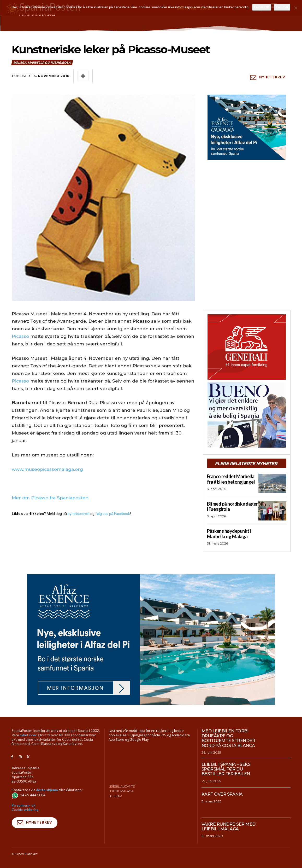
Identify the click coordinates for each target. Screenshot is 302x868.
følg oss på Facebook (113, 514)
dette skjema (47, 790)
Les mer (282, 7)
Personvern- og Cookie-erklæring (25, 808)
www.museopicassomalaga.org (47, 469)
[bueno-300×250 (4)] (247, 415)
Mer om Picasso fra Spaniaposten (50, 498)
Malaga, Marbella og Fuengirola (42, 63)
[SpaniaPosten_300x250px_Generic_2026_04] (247, 347)
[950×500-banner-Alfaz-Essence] (151, 640)
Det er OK (262, 7)
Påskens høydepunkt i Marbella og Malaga (229, 534)
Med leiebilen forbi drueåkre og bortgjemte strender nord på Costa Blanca (228, 738)
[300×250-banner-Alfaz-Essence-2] (247, 127)
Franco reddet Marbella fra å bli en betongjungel (231, 479)
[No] (295, 8)
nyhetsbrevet (79, 514)
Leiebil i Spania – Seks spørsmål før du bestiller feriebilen (226, 769)
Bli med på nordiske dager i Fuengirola (232, 507)
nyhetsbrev (28, 735)
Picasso (20, 336)
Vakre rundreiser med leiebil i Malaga (229, 827)
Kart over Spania (222, 794)
